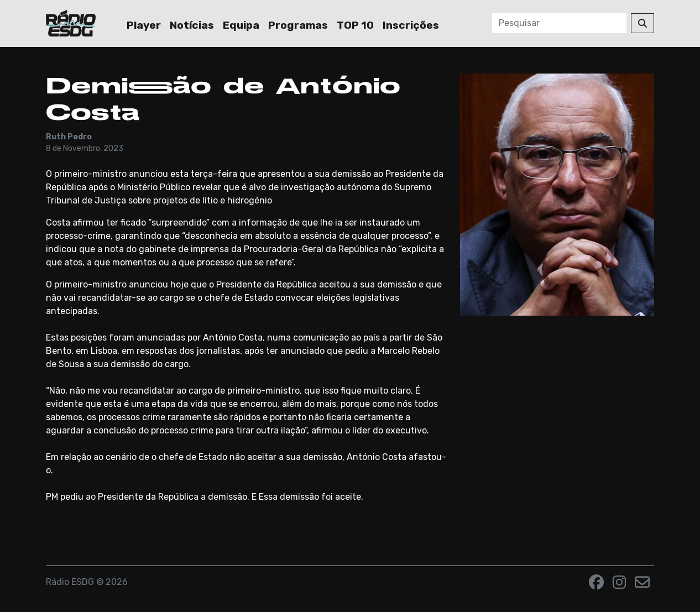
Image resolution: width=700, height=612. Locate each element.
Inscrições (411, 25)
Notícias (192, 25)
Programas (298, 25)
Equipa (241, 25)
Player (144, 25)
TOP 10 (355, 25)
